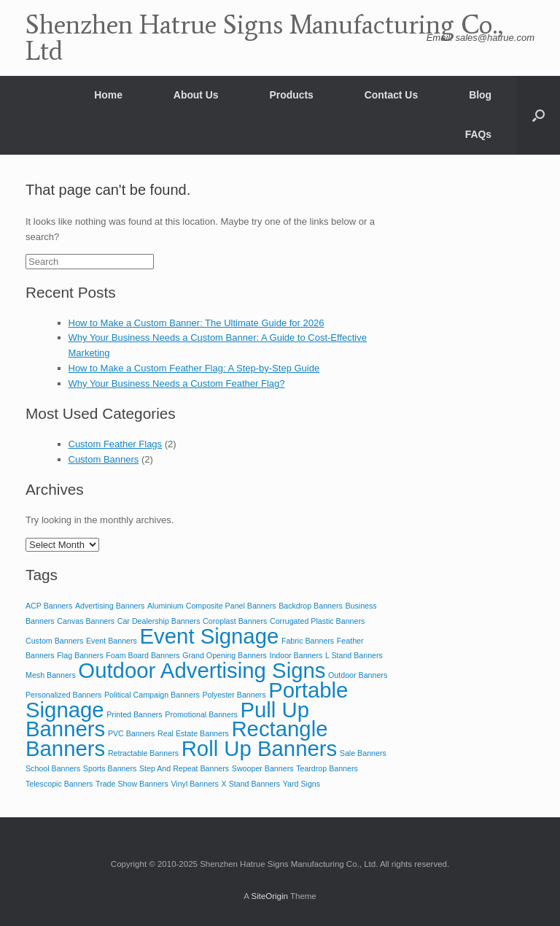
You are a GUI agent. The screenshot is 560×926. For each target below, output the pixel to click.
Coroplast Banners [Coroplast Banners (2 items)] (235, 621)
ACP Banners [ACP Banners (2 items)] (49, 606)
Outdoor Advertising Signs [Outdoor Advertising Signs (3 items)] (202, 670)
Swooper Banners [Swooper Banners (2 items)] (263, 768)
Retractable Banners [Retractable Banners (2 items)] (143, 753)
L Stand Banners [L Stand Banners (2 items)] (354, 655)
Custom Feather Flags (116, 444)
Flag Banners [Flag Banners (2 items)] (80, 655)
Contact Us (391, 95)
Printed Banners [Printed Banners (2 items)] (134, 714)
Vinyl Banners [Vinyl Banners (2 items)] (195, 784)
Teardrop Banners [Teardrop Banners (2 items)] (327, 768)
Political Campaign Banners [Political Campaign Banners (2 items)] (152, 695)
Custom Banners (104, 459)
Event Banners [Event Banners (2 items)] (112, 641)
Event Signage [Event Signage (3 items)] (210, 636)
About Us (196, 95)
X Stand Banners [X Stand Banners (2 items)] (251, 784)
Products (292, 95)
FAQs (478, 134)
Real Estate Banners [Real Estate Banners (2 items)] (193, 733)
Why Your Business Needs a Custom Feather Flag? (177, 383)
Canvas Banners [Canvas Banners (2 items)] (86, 621)
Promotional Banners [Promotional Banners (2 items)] (201, 714)
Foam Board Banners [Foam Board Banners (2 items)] (143, 655)
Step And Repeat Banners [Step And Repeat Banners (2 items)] (184, 768)
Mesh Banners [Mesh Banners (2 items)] (51, 675)
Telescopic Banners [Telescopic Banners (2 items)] (59, 784)
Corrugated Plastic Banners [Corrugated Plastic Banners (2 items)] (317, 621)
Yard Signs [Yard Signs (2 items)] (302, 784)
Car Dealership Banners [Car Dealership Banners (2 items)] (159, 621)
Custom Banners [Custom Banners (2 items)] (54, 641)
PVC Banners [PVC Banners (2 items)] (132, 733)
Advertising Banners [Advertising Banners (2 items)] (110, 606)
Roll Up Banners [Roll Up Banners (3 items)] (260, 748)
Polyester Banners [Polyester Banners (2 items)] (234, 695)
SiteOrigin (269, 896)
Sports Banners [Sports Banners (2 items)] (110, 768)
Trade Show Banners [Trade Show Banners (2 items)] (132, 784)
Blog (480, 95)
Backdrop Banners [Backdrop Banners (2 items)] (311, 606)
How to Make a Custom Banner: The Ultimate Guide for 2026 (197, 323)
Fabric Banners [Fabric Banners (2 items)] (308, 641)
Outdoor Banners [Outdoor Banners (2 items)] (358, 675)
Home (108, 95)
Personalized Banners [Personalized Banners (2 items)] (63, 695)
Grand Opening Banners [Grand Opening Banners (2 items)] (225, 655)
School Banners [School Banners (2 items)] (53, 768)
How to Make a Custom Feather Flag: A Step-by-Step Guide (194, 368)
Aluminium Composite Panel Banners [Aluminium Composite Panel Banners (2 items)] (212, 606)
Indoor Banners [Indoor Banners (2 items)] (296, 655)
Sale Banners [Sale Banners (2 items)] (363, 753)
